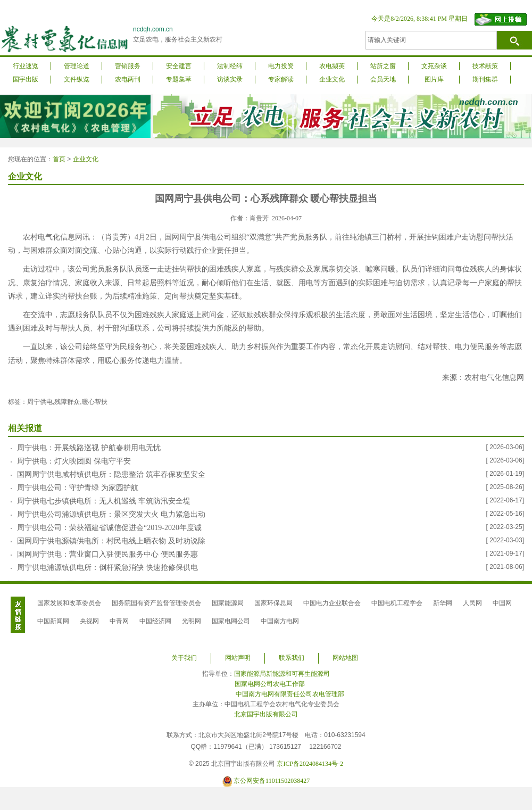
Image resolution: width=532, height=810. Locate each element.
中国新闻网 (53, 621)
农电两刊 (128, 79)
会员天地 (383, 79)
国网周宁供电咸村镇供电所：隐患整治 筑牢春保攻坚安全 (111, 474)
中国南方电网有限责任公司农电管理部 (290, 694)
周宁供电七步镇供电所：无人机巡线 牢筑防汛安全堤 (104, 501)
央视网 (89, 621)
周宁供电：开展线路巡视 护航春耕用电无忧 (89, 448)
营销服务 (128, 66)
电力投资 (281, 66)
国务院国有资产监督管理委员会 (156, 603)
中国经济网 (155, 621)
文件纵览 (77, 79)
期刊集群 (485, 79)
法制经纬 (230, 66)
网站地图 (345, 658)
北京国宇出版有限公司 (266, 714)
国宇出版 (26, 79)
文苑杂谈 (434, 66)
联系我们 (292, 658)
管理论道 (77, 66)
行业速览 (26, 66)
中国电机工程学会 (397, 603)
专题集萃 (179, 79)
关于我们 (184, 658)
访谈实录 (230, 79)
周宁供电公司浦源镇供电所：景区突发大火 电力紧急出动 (111, 514)
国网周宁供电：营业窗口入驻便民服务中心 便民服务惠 (107, 554)
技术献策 (485, 66)
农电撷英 (332, 66)
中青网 (119, 621)
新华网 (443, 603)
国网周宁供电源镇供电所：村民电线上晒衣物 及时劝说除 (111, 541)
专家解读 (281, 79)
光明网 (192, 621)
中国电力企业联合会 (332, 603)
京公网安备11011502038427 (272, 781)
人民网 (472, 603)
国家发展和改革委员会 (69, 603)
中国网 (502, 603)
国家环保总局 (273, 603)
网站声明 (238, 658)
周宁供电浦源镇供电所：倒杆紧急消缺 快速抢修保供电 (107, 568)
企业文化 (332, 79)
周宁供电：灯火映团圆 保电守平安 (74, 461)
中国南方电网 (280, 621)
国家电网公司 (231, 621)
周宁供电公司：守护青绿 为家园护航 (78, 488)
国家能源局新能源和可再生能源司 (282, 674)
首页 (59, 159)
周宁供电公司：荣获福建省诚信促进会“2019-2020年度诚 (109, 528)
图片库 (434, 79)
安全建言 (179, 66)
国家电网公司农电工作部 (270, 684)
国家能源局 (228, 603)
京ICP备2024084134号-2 (310, 764)
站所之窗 (383, 66)
